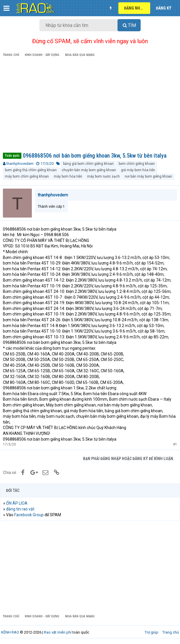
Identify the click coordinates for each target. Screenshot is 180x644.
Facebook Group (29, 515)
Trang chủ (171, 632)
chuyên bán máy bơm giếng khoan (89, 170)
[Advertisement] (90, 106)
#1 (175, 444)
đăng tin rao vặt (20, 509)
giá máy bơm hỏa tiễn (138, 170)
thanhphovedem (20, 164)
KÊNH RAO (10, 632)
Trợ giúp (151, 632)
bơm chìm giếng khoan (137, 164)
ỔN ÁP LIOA (17, 503)
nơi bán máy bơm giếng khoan (148, 176)
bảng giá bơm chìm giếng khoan (88, 164)
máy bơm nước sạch (103, 176)
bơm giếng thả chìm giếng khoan (31, 170)
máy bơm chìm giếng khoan (27, 176)
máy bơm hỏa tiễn (68, 176)
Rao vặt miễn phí (58, 632)
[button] (7, 8)
